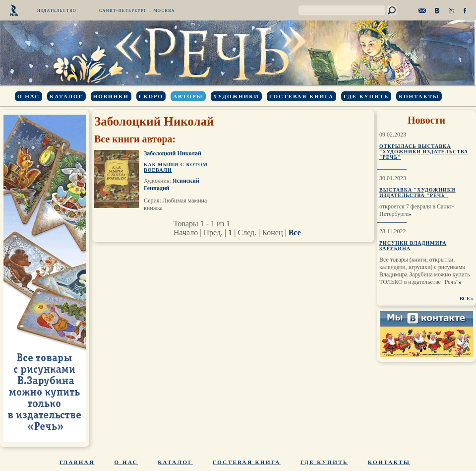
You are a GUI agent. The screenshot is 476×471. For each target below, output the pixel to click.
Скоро (151, 96)
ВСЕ (465, 299)
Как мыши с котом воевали (176, 167)
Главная (77, 462)
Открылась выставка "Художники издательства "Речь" (424, 152)
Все (295, 233)
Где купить (366, 96)
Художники (236, 96)
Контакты (419, 96)
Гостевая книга (301, 96)
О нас (29, 96)
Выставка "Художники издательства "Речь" (417, 193)
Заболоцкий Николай (173, 153)
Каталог (66, 96)
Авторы (188, 96)
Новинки (111, 96)
